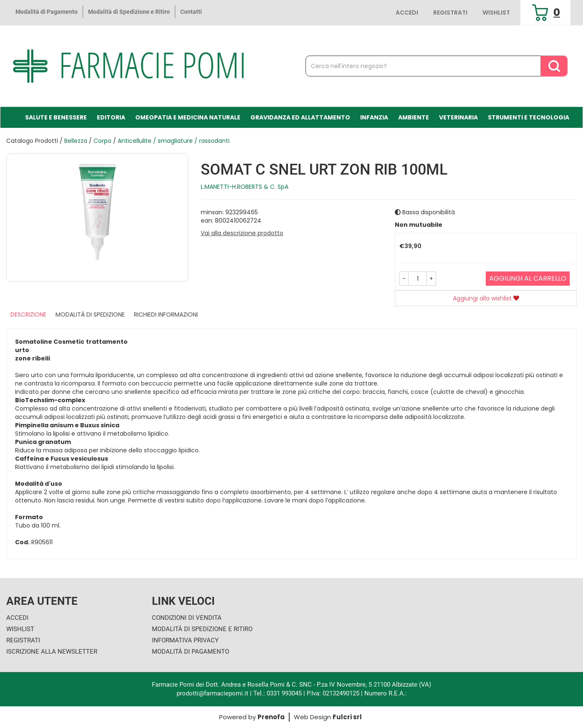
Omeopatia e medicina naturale (188, 117)
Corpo (102, 141)
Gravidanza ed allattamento (300, 117)
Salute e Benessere (56, 117)
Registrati (450, 13)
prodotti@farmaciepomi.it (213, 693)
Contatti (191, 12)
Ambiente (414, 117)
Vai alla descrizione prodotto (242, 233)
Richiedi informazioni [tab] (166, 315)
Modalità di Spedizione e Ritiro (129, 12)
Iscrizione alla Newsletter (52, 652)
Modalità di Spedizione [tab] (90, 315)
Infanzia (374, 117)
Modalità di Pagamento (47, 12)
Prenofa (271, 717)
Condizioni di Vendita (187, 618)
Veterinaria (458, 117)
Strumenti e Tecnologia (529, 117)
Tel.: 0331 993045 (278, 693)
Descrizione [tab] (28, 315)
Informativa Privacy (185, 640)
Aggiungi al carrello (528, 278)
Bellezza (76, 141)
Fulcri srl (347, 717)
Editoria (111, 117)
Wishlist (496, 13)
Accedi (407, 13)
